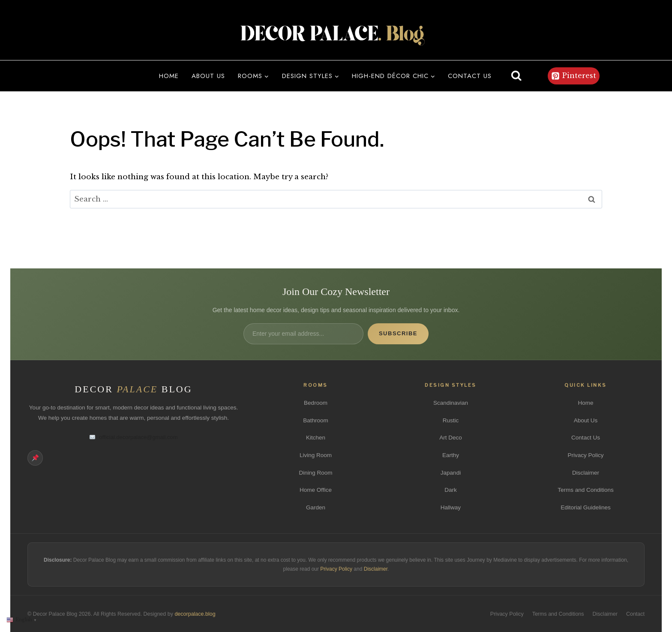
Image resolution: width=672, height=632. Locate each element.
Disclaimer (586, 473)
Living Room (316, 455)
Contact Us (586, 438)
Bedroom (316, 403)
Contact (635, 614)
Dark (451, 490)
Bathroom (316, 420)
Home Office (316, 490)
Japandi (451, 473)
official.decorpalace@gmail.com (133, 437)
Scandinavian (451, 403)
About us (208, 76)
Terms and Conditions (586, 490)
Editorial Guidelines (585, 507)
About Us (586, 420)
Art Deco (451, 438)
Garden (316, 507)
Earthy (451, 455)
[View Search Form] (516, 76)
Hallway (451, 507)
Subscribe (398, 333)
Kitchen (316, 438)
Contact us (470, 76)
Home (169, 76)
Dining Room (315, 473)
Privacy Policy (585, 455)
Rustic (451, 420)
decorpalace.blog (195, 614)
